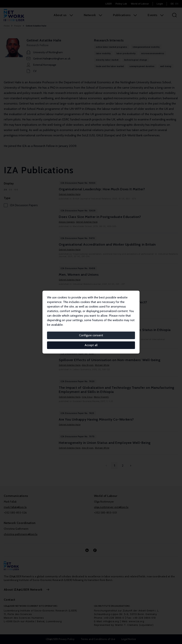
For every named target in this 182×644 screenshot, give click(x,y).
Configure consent (91, 335)
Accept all (91, 345)
